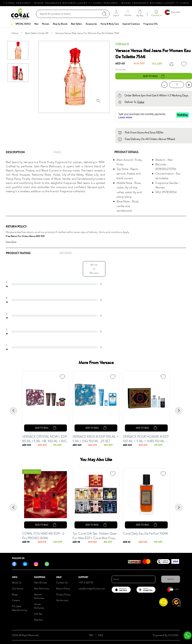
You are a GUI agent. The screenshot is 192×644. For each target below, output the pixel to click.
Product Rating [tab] (18, 253)
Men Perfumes (42, 589)
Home (15, 33)
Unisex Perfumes (39, 606)
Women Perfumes (39, 596)
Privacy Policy (63, 595)
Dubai (141, 102)
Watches (38, 620)
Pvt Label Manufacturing (19, 608)
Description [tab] (15, 152)
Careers (16, 600)
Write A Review (94, 269)
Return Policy (63, 589)
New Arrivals (40, 583)
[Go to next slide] (179, 411)
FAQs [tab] (57, 152)
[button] (21, 24)
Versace (122, 44)
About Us (17, 583)
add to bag (154, 76)
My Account (62, 600)
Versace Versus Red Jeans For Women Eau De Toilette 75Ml (87, 33)
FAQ (101, 635)
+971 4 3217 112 (86, 583)
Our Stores (18, 589)
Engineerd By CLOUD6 (166, 635)
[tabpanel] (57, 177)
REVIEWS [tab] (66, 253)
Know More (11, 242)
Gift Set (38, 614)
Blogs (15, 595)
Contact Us (62, 583)
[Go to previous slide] (13, 411)
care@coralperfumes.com (92, 589)
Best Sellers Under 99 (37, 33)
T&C (91, 635)
